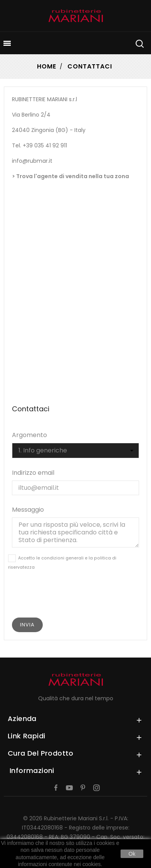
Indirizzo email (33, 473)
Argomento (29, 435)
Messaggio (28, 510)
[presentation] (75, 596)
